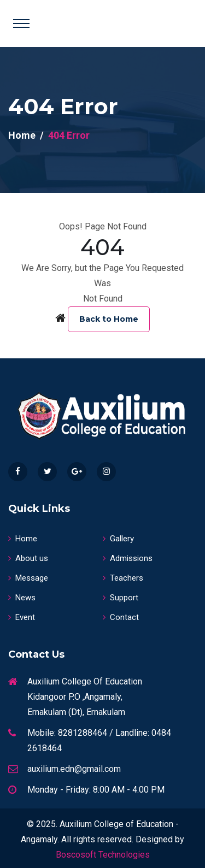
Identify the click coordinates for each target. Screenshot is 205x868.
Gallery (118, 539)
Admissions (128, 558)
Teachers (123, 578)
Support (121, 598)
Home (22, 135)
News (22, 598)
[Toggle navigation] (21, 23)
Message (28, 578)
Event (22, 617)
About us (28, 558)
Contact (121, 617)
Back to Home (109, 319)
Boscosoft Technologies (103, 855)
